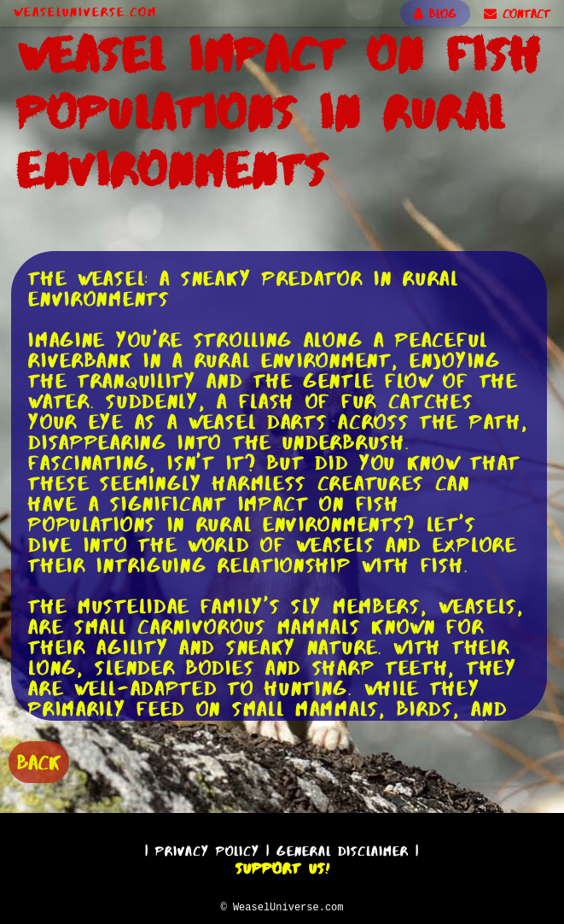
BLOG (435, 14)
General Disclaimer (343, 848)
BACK (39, 760)
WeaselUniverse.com (85, 12)
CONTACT (517, 14)
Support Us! (282, 866)
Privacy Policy (207, 848)
